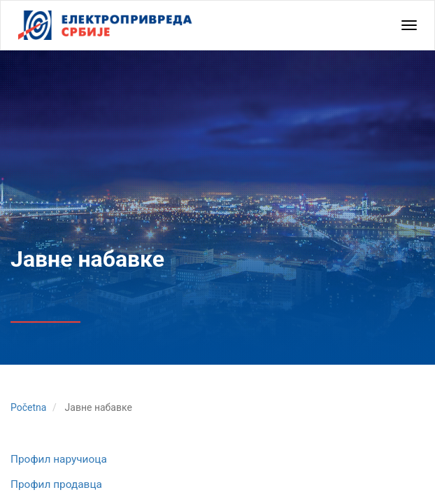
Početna (28, 407)
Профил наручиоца (59, 459)
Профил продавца (56, 484)
